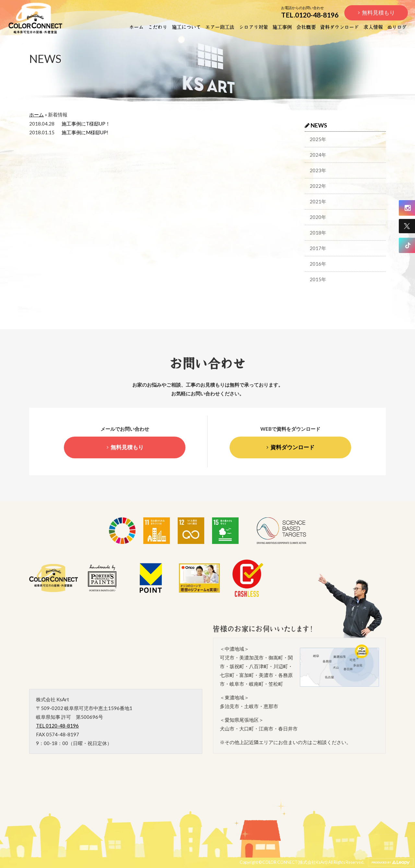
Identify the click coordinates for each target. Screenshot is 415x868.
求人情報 (373, 27)
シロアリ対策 (254, 27)
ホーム (136, 27)
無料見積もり (378, 12)
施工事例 (282, 27)
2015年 (318, 279)
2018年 (318, 233)
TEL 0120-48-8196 (57, 726)
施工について (186, 27)
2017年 (318, 248)
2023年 (318, 170)
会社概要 (306, 27)
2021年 (318, 201)
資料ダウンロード (339, 27)
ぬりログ (397, 27)
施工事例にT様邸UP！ (86, 124)
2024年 (318, 155)
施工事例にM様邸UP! (85, 132)
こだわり (158, 27)
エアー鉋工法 (220, 27)
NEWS (316, 125)
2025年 (318, 139)
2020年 (318, 217)
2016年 (318, 264)
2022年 (318, 186)
